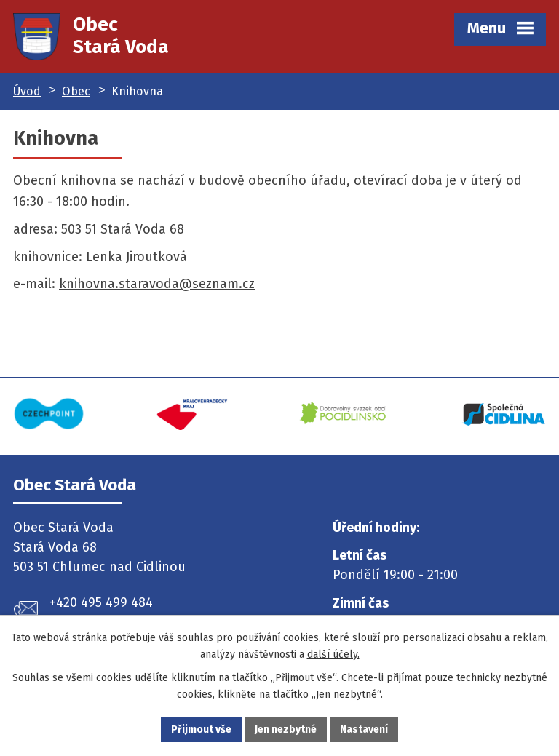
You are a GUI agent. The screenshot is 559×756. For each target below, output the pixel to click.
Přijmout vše (201, 729)
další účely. (333, 654)
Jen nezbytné (286, 729)
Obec (76, 91)
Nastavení (364, 729)
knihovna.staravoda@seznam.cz (157, 284)
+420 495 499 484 (101, 602)
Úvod (27, 91)
